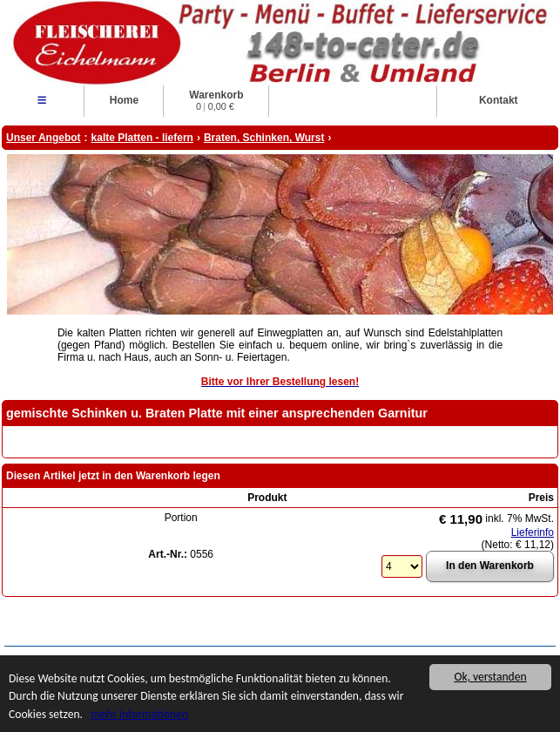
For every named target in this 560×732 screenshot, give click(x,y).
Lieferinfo (533, 532)
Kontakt (499, 100)
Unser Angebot (44, 138)
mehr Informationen (139, 714)
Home (124, 100)
